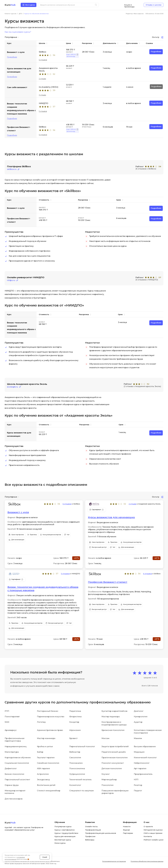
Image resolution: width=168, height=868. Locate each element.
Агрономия (75, 730)
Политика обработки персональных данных (147, 861)
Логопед (41, 722)
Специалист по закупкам (82, 791)
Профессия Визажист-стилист (108, 582)
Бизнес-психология (14, 774)
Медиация (139, 752)
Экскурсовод (43, 780)
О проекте (148, 827)
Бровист (73, 738)
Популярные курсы (63, 827)
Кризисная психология (113, 730)
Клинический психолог (145, 757)
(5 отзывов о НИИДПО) (147, 280)
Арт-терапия (140, 769)
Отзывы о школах (154, 5)
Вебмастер (75, 752)
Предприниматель (143, 774)
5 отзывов (43, 111)
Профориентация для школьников (101, 833)
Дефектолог (11, 769)
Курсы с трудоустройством (66, 833)
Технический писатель (80, 780)
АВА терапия (43, 769)
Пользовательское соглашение (114, 861)
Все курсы (30, 5)
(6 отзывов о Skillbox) (146, 169)
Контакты (148, 836)
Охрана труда (12, 785)
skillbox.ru (12, 169)
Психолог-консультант (113, 763)
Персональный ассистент (17, 780)
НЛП (136, 780)
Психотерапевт (12, 717)
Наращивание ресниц (16, 746)
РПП (7, 711)
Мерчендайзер (109, 780)
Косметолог (75, 785)
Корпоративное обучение (18, 757)
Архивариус (11, 730)
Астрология (43, 774)
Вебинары (90, 840)
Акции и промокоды (129, 5)
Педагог (138, 791)
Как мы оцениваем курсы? (18, 32)
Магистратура (12, 752)
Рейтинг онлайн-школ (153, 840)
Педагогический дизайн (114, 752)
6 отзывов (43, 60)
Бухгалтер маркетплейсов (114, 711)
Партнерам (128, 833)
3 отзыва (42, 95)
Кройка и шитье (45, 746)
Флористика (75, 717)
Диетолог (139, 711)
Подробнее (12, 57)
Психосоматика (77, 769)
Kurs (10, 5)
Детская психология (112, 769)
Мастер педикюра (111, 717)
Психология (107, 785)
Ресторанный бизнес (48, 711)
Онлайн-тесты (91, 827)
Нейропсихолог (142, 763)
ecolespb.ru (12, 387)
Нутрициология (77, 774)
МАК (7, 722)
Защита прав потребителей (115, 746)
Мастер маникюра (46, 738)
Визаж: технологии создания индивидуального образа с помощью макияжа (43, 589)
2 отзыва (42, 79)
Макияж (138, 738)
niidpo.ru (11, 280)
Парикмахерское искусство (51, 717)
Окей (45, 857)
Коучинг (106, 774)
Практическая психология (115, 757)
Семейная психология (48, 763)
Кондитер (74, 722)
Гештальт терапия (46, 757)
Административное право (50, 730)
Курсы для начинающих (65, 836)
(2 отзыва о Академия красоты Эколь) (142, 386)
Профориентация (93, 830)
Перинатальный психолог (82, 746)
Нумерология (141, 717)
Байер (40, 752)
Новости (127, 827)
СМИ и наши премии (153, 833)
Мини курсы (60, 843)
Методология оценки (153, 830)
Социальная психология (17, 763)
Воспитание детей (46, 785)
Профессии (90, 836)
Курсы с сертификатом (65, 830)
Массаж (105, 738)
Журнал (126, 830)
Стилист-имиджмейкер (49, 791)
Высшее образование (145, 746)
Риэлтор (138, 785)
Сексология (75, 757)
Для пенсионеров (14, 799)
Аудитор (138, 722)
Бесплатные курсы (63, 840)
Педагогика (75, 711)
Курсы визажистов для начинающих (111, 517)
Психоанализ (76, 763)
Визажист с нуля (18, 512)
